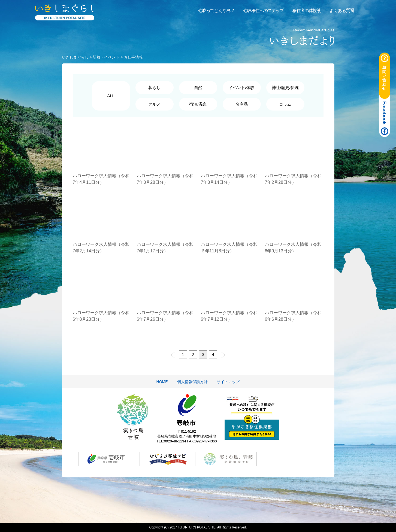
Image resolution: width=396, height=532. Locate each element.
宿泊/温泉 (198, 104)
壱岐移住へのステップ (263, 10)
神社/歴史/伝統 (285, 88)
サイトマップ (228, 382)
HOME (162, 382)
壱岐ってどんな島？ (216, 10)
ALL (111, 96)
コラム (285, 104)
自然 (198, 88)
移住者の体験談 (307, 10)
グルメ (154, 104)
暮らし (154, 88)
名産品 (242, 104)
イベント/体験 (241, 88)
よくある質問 (342, 10)
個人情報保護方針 (192, 382)
